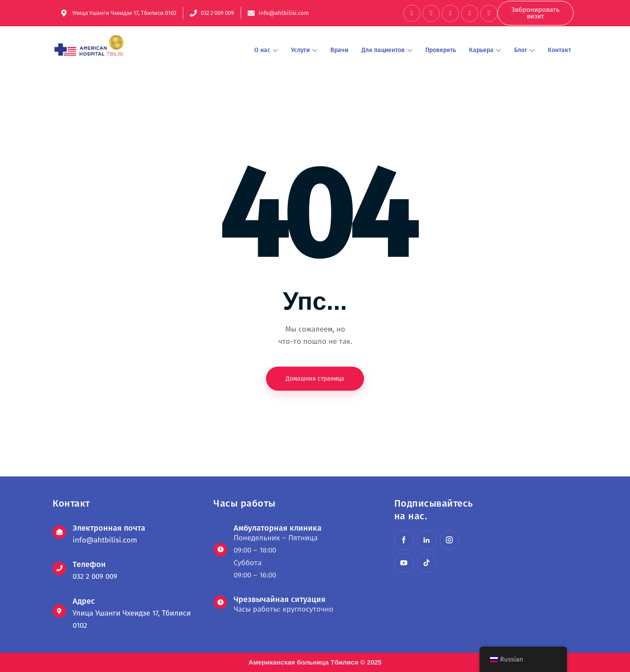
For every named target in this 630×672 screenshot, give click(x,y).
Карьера (485, 50)
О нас (266, 50)
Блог (524, 50)
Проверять (441, 50)
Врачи (339, 50)
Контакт (559, 50)
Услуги (304, 50)
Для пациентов (387, 50)
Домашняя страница (315, 379)
